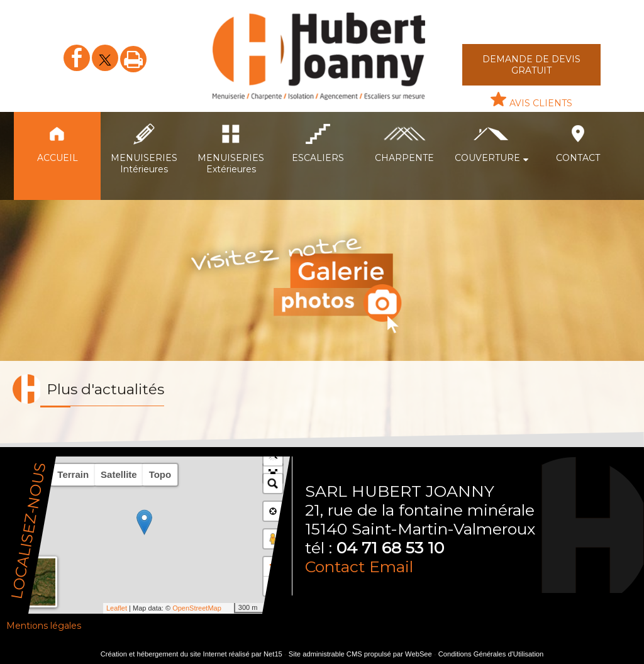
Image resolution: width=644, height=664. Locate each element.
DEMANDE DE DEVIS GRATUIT (531, 65)
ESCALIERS (318, 158)
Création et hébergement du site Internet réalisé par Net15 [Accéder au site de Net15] (192, 654)
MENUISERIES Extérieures (231, 163)
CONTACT (578, 158)
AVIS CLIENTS (541, 103)
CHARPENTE (404, 158)
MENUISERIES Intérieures (144, 163)
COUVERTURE (487, 158)
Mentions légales (44, 626)
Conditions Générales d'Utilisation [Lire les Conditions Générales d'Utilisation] (491, 654)
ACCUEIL (58, 158)
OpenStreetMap (197, 608)
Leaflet (117, 608)
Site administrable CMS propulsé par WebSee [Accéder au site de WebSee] (360, 654)
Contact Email (359, 567)
